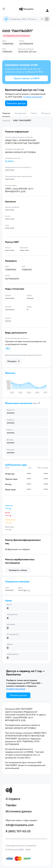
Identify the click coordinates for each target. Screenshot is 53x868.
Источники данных (19, 811)
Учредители (20, 113)
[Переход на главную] (27, 9)
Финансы (46, 113)
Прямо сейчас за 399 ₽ (27, 78)
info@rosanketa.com (20, 825)
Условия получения (33, 97)
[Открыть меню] (4, 9)
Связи (34, 113)
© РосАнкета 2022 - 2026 (18, 849)
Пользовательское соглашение (21, 846)
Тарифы (11, 805)
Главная (6, 113)
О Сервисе (13, 799)
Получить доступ (16, 103)
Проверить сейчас (18, 570)
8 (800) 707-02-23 (18, 831)
